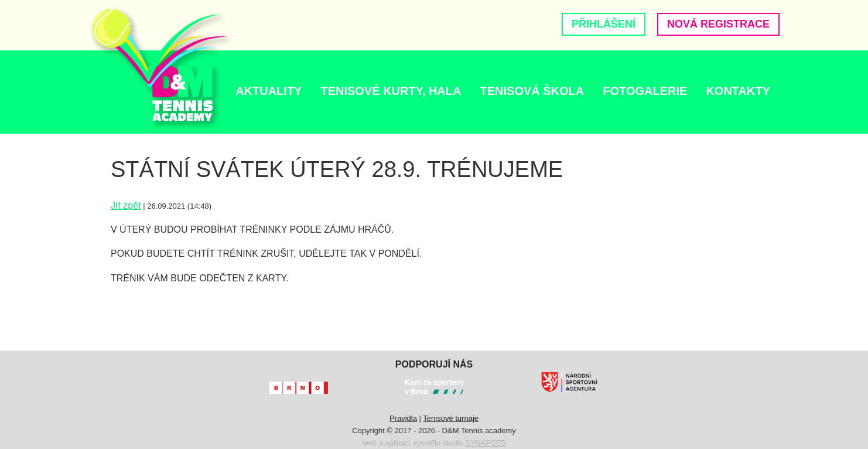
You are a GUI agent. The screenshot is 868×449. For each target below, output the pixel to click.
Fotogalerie (645, 91)
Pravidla (403, 418)
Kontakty (738, 91)
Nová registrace (718, 24)
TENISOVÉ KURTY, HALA (391, 91)
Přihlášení (604, 24)
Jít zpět (126, 205)
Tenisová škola (532, 91)
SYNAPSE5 (485, 443)
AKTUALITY (269, 91)
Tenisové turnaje (451, 418)
